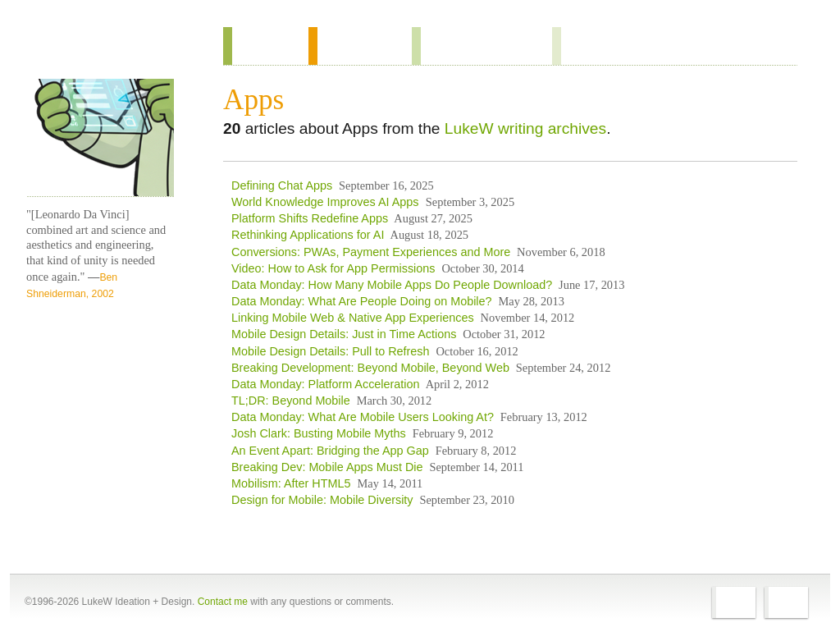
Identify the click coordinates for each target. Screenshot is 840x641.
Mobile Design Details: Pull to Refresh (331, 351)
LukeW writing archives (525, 128)
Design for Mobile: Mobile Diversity (322, 500)
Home (95, 48)
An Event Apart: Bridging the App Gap (330, 451)
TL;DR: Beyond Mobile (291, 401)
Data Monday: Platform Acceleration (326, 384)
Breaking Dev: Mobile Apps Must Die (327, 467)
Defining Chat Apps (282, 185)
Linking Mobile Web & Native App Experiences (353, 318)
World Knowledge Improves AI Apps (327, 202)
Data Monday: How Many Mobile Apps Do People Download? (392, 285)
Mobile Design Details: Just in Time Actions (344, 334)
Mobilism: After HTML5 (291, 483)
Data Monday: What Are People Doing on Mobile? (362, 301)
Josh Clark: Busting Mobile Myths (319, 433)
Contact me (223, 602)
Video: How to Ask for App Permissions (333, 268)
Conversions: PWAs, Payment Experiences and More (371, 252)
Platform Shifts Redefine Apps (310, 218)
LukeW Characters (100, 138)
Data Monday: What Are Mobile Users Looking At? (363, 417)
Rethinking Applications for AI (308, 235)
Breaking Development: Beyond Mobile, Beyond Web (370, 368)
